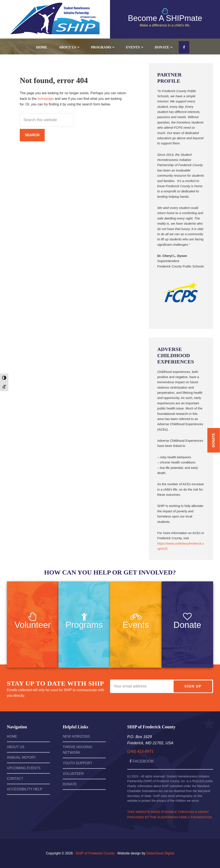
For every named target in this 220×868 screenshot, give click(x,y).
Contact (15, 779)
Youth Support (78, 763)
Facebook (142, 761)
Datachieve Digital (160, 853)
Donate (187, 625)
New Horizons (76, 736)
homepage (46, 99)
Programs (84, 625)
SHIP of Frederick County (55, 15)
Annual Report (21, 758)
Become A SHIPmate (165, 18)
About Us (16, 747)
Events (136, 625)
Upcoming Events (24, 768)
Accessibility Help (25, 789)
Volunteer (33, 625)
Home (12, 736)
